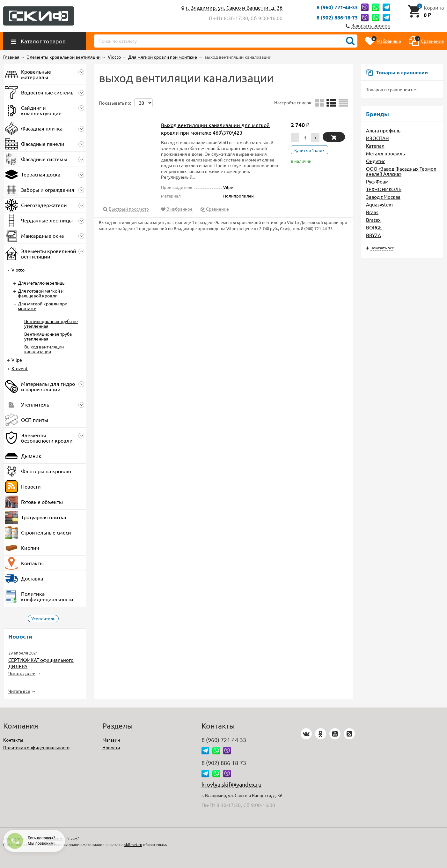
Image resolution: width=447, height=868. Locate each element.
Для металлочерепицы (42, 283)
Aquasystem (379, 204)
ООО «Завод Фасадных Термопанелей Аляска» (401, 171)
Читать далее (22, 673)
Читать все (19, 691)
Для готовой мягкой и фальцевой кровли (41, 293)
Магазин (111, 740)
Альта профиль (383, 130)
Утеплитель (43, 618)
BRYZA (374, 235)
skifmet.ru (133, 844)
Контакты (13, 740)
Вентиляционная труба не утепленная (51, 323)
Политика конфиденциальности (36, 747)
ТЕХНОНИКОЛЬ (384, 189)
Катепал (375, 146)
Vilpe (17, 360)
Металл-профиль (385, 153)
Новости (111, 747)
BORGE (374, 227)
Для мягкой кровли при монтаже (43, 306)
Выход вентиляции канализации (44, 349)
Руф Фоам (377, 181)
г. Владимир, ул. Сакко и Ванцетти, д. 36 (234, 7)
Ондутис (376, 161)
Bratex (373, 220)
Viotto (18, 270)
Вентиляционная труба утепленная (48, 336)
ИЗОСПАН (377, 138)
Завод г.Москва (383, 197)
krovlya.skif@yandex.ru (231, 784)
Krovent (20, 368)
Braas (372, 212)
